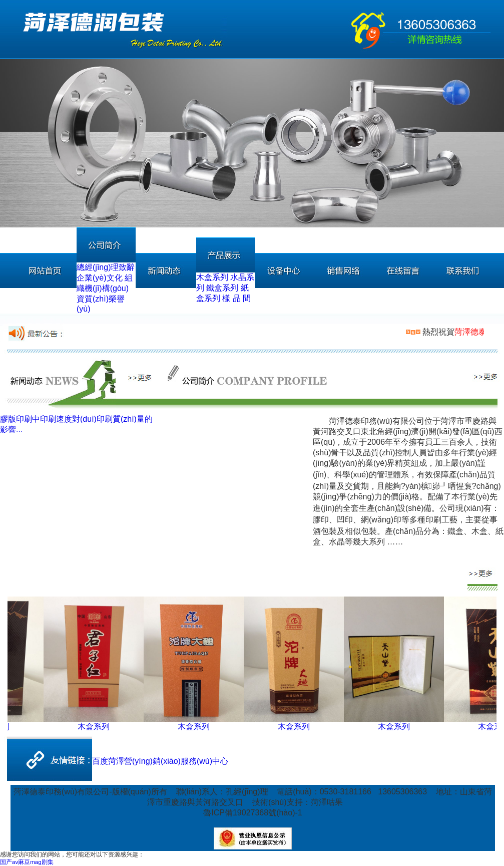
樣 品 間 (236, 298)
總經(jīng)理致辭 (106, 267)
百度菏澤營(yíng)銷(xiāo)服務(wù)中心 (160, 761)
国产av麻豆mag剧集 (27, 862)
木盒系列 (212, 277)
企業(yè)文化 (100, 278)
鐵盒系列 (222, 288)
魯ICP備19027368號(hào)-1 (253, 813)
